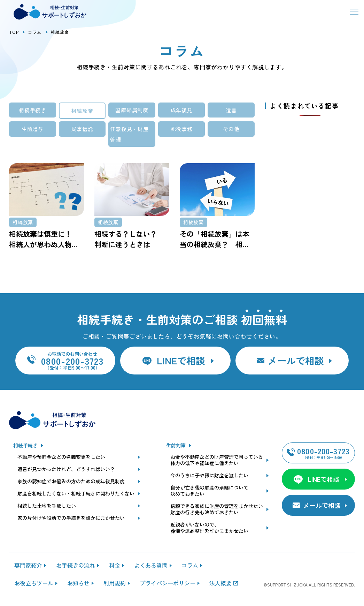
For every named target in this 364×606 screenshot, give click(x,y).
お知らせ (78, 583)
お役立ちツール (34, 583)
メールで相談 (296, 360)
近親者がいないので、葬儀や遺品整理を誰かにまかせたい (209, 528)
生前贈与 (33, 129)
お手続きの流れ (76, 565)
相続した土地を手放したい (47, 506)
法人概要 (220, 583)
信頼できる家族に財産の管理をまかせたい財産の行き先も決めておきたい (217, 509)
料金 (115, 565)
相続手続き (33, 110)
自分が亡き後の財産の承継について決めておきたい (209, 491)
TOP (14, 32)
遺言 (231, 110)
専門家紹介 (28, 565)
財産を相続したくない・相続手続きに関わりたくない (76, 494)
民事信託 (82, 129)
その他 (231, 129)
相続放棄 (82, 111)
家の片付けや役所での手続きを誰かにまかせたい (71, 518)
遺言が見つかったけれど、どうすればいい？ (66, 469)
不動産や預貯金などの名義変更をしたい (61, 457)
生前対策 (176, 446)
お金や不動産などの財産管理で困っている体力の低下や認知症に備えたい (217, 460)
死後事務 (182, 129)
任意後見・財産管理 (129, 134)
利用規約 (115, 583)
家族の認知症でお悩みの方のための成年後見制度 (71, 482)
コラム (35, 32)
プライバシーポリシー (168, 583)
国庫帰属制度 (132, 110)
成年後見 (182, 110)
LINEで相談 (181, 360)
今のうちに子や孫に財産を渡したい (209, 476)
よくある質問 (151, 565)
